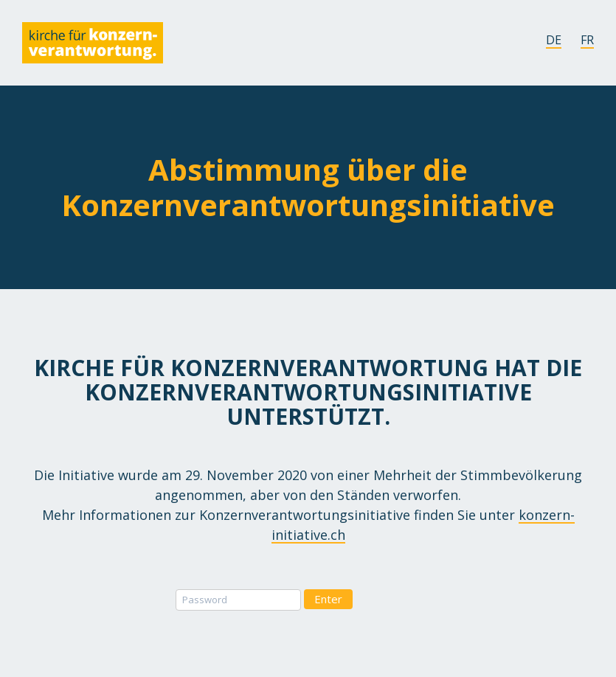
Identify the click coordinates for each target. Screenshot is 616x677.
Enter (328, 599)
